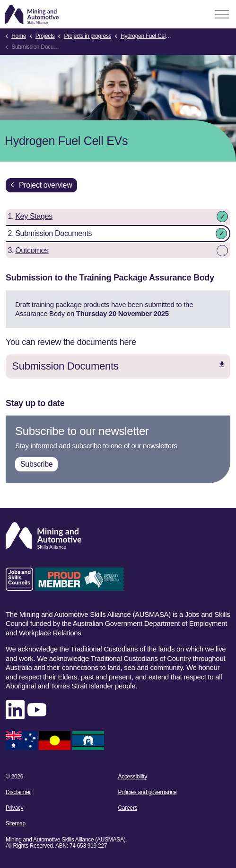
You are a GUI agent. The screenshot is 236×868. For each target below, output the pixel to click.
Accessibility (133, 777)
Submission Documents (118, 366)
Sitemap (16, 823)
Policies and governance (148, 792)
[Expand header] (222, 14)
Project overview (41, 185)
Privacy (14, 808)
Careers (128, 808)
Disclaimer (18, 792)
